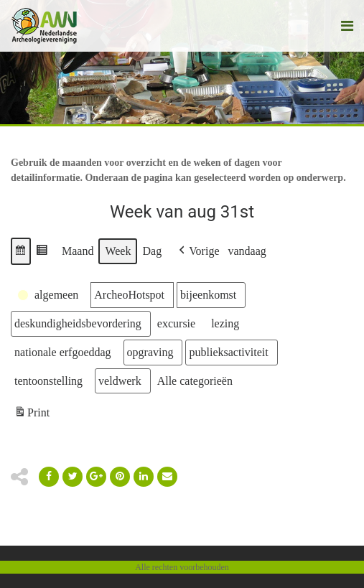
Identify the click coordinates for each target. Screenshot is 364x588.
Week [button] (118, 251)
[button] (21, 251)
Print (32, 415)
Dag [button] (152, 251)
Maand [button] (78, 251)
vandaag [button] (247, 251)
